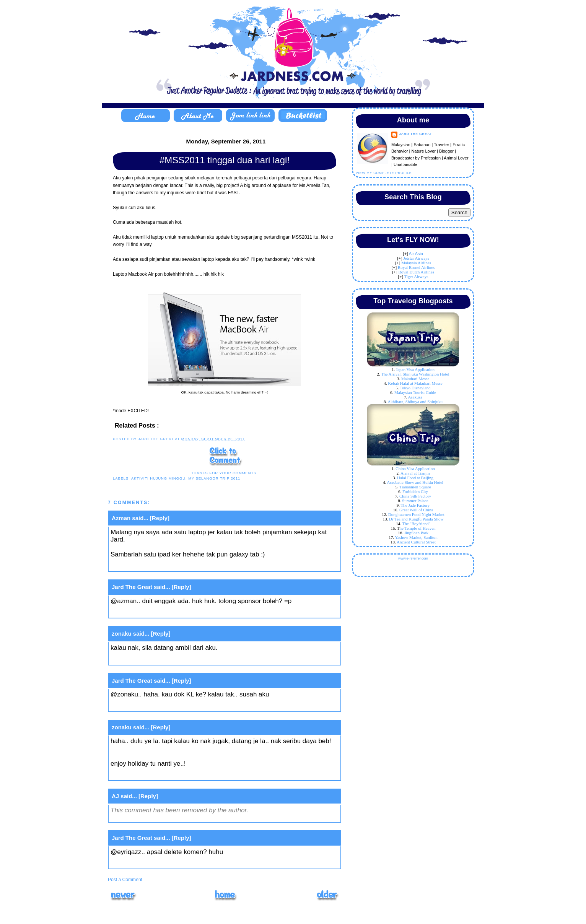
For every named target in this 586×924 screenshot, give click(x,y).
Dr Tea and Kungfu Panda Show (416, 519)
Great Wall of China (416, 510)
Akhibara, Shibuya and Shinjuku (415, 402)
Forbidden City (415, 491)
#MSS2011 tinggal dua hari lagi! (225, 160)
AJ (115, 796)
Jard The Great (132, 587)
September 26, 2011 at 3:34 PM (157, 775)
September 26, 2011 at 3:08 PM (157, 612)
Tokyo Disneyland (415, 388)
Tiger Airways (416, 277)
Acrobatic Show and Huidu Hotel (415, 482)
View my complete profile (384, 173)
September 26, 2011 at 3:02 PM (157, 565)
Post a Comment (125, 880)
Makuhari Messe (415, 379)
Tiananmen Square (415, 487)
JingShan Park (416, 533)
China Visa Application (415, 469)
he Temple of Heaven (418, 528)
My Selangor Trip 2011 (214, 478)
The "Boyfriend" (416, 524)
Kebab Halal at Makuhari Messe (415, 383)
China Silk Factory (415, 496)
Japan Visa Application (415, 369)
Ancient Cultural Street (416, 542)
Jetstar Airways (416, 258)
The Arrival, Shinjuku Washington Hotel (415, 374)
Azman (121, 518)
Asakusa (415, 397)
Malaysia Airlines (416, 263)
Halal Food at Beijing (415, 478)
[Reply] (160, 518)
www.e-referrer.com (413, 558)
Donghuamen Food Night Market (416, 514)
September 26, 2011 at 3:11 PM (157, 659)
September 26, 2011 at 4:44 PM (157, 816)
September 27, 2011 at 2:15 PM (157, 863)
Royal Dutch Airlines (416, 272)
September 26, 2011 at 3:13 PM (157, 705)
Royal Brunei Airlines (416, 267)
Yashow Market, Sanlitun (416, 537)
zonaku (122, 634)
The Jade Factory (415, 505)
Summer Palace (415, 501)
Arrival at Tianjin (415, 473)
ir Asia (417, 254)
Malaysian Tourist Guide (415, 392)
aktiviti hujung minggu (158, 478)
